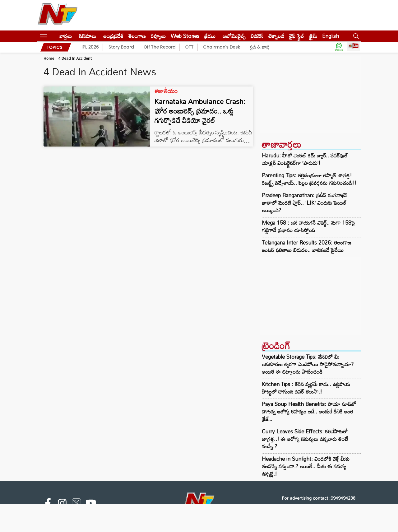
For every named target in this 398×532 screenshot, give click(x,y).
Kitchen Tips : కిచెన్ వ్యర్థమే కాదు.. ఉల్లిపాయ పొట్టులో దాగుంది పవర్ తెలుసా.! (306, 388)
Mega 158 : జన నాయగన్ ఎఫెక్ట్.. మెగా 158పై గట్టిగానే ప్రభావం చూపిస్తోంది (308, 226)
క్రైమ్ (313, 36)
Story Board (121, 47)
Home (49, 58)
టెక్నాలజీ (276, 36)
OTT (190, 47)
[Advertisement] (310, 95)
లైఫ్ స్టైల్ (297, 36)
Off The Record (160, 47)
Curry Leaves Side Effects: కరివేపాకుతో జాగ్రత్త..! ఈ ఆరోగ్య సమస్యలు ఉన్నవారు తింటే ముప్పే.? (305, 439)
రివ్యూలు (158, 36)
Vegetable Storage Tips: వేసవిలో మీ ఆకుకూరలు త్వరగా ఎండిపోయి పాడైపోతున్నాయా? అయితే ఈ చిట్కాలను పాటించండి (308, 364)
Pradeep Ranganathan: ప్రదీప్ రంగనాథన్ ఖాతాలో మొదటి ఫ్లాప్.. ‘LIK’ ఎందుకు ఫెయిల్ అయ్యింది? (305, 203)
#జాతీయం (166, 91)
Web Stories (185, 36)
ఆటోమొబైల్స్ (234, 36)
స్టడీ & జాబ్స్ (260, 47)
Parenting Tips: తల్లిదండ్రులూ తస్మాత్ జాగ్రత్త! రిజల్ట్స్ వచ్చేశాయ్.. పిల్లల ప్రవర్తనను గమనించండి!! (309, 179)
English (331, 36)
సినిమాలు (88, 36)
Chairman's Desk (222, 47)
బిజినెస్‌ (257, 36)
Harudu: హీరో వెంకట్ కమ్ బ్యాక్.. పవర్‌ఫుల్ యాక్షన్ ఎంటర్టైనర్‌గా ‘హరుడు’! (305, 159)
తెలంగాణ (137, 36)
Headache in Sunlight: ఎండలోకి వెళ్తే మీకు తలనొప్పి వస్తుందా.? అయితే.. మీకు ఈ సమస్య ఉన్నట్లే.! (306, 466)
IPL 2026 (90, 47)
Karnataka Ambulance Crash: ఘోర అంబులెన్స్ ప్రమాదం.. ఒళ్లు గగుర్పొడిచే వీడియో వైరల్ (200, 111)
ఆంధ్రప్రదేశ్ (113, 36)
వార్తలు (66, 36)
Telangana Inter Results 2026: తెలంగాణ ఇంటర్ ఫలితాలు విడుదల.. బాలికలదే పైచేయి (307, 246)
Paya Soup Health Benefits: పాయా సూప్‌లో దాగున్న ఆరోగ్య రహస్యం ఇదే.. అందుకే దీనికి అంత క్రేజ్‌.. (309, 411)
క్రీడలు (210, 36)
